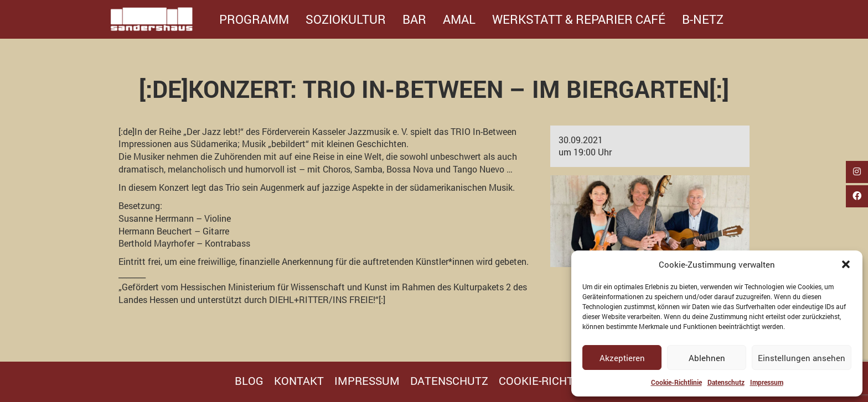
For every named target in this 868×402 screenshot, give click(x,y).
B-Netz (703, 19)
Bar (414, 19)
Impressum (767, 382)
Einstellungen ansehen (802, 358)
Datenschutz (726, 382)
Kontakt (299, 380)
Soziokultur (346, 19)
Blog (249, 380)
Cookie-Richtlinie (676, 382)
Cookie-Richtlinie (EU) (562, 380)
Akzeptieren (622, 358)
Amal (459, 19)
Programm (254, 19)
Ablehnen (707, 358)
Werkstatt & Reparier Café (579, 19)
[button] (846, 264)
